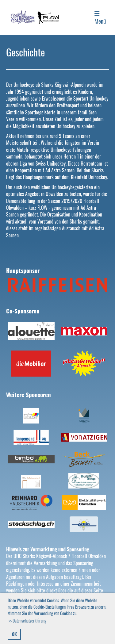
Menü (100, 18)
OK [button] (14, 634)
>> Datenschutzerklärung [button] (27, 621)
